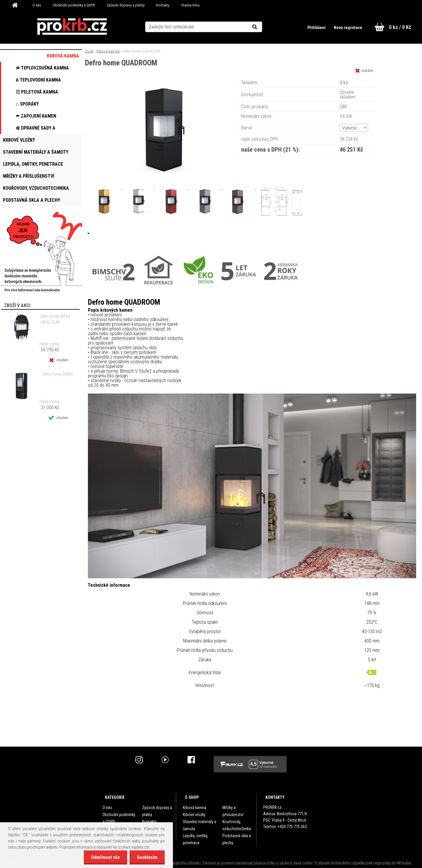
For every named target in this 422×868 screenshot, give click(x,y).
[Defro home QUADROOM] (166, 80)
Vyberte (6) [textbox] (353, 128)
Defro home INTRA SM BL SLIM (55, 319)
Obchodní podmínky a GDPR (74, 5)
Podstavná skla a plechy (237, 839)
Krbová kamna (108, 51)
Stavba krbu (190, 5)
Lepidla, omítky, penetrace (195, 839)
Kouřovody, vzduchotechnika (237, 825)
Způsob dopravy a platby (126, 5)
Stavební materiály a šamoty (200, 825)
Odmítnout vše (105, 857)
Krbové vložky (194, 815)
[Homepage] (17, 5)
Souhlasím (147, 857)
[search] (262, 27)
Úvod (89, 51)
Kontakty (163, 5)
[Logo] (72, 27)
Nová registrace (348, 28)
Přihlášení (317, 28)
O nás (37, 5)
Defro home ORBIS (58, 374)
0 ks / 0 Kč (400, 27)
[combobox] (354, 128)
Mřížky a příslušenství (233, 811)
